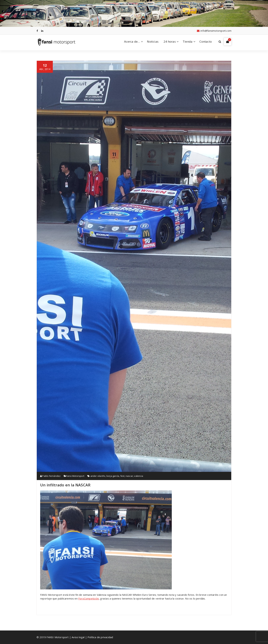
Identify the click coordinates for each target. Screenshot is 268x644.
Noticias (153, 42)
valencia (139, 476)
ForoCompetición (89, 598)
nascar (129, 476)
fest (122, 476)
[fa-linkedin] (42, 31)
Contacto (206, 42)
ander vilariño (98, 476)
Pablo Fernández (50, 476)
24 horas (170, 42)
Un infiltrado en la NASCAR (65, 485)
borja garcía (113, 476)
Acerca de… (132, 42)
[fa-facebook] (37, 31)
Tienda (188, 42)
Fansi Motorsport (75, 476)
